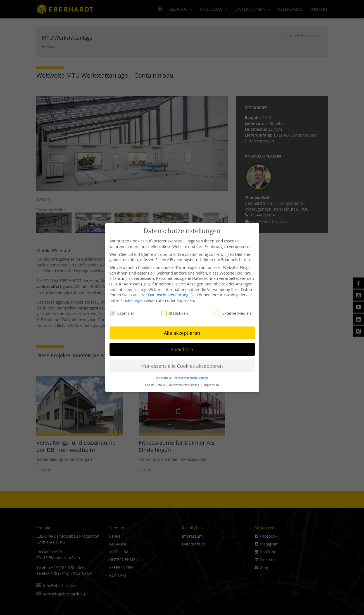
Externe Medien (233, 312)
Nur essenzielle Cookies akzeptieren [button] (182, 365)
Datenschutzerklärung (168, 294)
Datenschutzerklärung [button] (185, 384)
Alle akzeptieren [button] (182, 332)
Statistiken (175, 312)
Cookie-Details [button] (155, 384)
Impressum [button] (211, 384)
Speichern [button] (182, 349)
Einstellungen (133, 300)
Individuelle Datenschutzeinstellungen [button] (182, 377)
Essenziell (122, 312)
